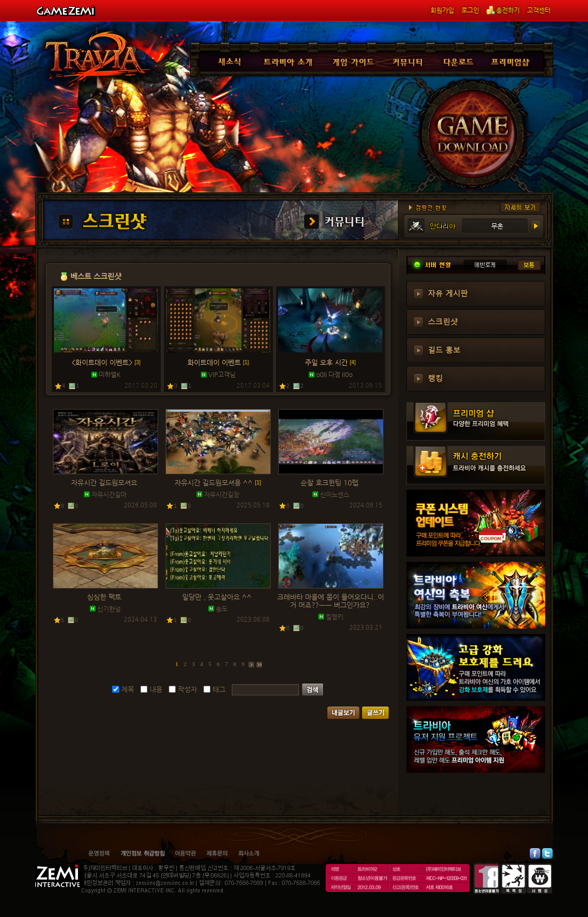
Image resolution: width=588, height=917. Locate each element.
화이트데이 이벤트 (218, 362)
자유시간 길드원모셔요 (105, 483)
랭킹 (435, 378)
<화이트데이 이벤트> (106, 362)
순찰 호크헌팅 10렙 (331, 483)
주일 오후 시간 (330, 362)
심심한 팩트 (105, 597)
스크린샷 (443, 321)
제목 (128, 689)
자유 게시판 (448, 293)
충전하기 (503, 10)
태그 (219, 689)
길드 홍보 (444, 349)
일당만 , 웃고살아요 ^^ (218, 597)
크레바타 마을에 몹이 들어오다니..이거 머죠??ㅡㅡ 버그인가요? (331, 601)
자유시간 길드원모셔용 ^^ (218, 483)
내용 (156, 689)
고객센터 (539, 10)
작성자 (187, 689)
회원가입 (442, 10)
